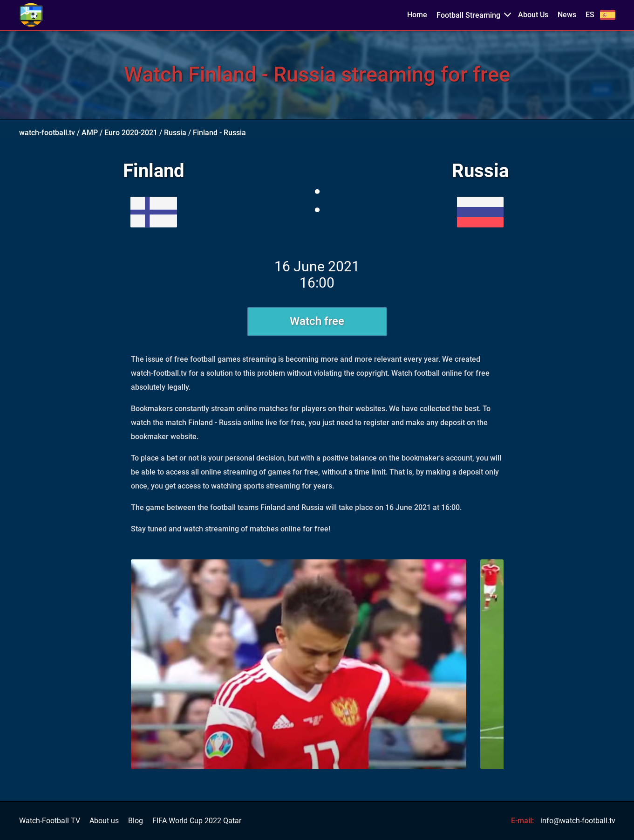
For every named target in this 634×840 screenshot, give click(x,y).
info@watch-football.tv (578, 821)
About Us (533, 15)
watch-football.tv (47, 133)
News (567, 15)
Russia (175, 133)
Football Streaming (468, 15)
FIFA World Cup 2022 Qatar (197, 821)
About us (104, 821)
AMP (90, 133)
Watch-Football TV (50, 821)
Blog (136, 821)
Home (417, 15)
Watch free (317, 321)
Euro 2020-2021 (131, 133)
